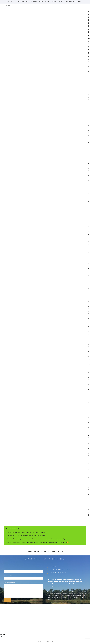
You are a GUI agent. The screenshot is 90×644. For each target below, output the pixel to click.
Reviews (54, 2)
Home (7, 2)
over (60, 2)
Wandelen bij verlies (37, 2)
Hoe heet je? (24, 571)
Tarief (47, 2)
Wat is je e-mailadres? (24, 577)
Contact (8, 5)
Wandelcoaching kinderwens (20, 2)
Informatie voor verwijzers (73, 2)
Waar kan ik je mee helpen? (24, 590)
